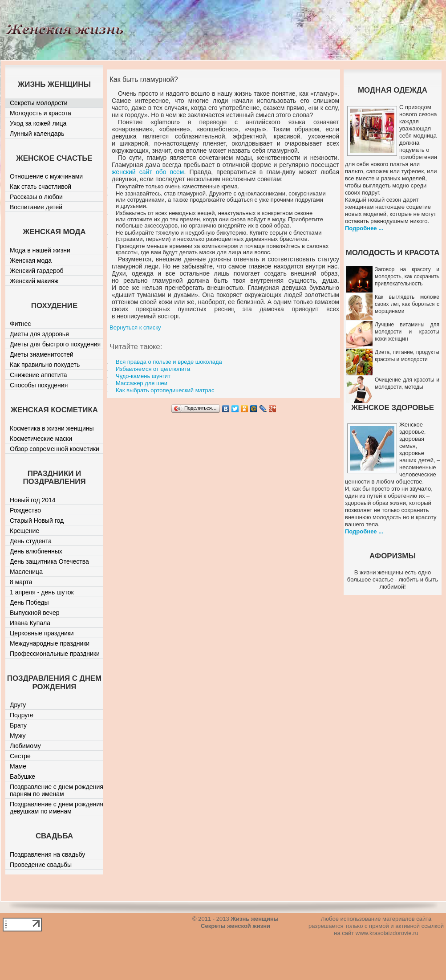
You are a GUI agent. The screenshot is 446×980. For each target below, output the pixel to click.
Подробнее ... (364, 228)
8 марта (21, 582)
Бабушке (22, 777)
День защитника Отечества (49, 561)
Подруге (22, 715)
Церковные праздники (42, 633)
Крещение (24, 531)
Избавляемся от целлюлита (153, 369)
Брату (18, 725)
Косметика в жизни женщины (52, 428)
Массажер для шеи (142, 383)
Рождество (25, 510)
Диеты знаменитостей (42, 354)
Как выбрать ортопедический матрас (165, 390)
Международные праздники (50, 643)
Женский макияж (34, 281)
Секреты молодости (39, 103)
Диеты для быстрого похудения (55, 344)
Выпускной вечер (35, 613)
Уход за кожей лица (38, 123)
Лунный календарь (37, 134)
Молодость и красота (41, 113)
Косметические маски (41, 439)
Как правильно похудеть (45, 365)
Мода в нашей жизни (40, 250)
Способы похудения (39, 385)
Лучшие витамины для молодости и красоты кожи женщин (407, 332)
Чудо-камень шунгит (143, 376)
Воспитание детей (36, 207)
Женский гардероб (37, 271)
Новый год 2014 (33, 500)
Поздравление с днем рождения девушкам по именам (57, 808)
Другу (18, 705)
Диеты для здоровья (39, 334)
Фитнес (20, 324)
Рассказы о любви (36, 197)
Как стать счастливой (41, 187)
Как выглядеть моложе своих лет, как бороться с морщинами (407, 304)
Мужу (18, 736)
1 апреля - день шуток (42, 592)
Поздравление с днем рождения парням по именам (57, 790)
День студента (31, 541)
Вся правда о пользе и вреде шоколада (169, 362)
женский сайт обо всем (148, 172)
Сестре (20, 756)
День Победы (29, 602)
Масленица (26, 572)
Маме (18, 766)
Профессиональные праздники (55, 654)
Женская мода (31, 260)
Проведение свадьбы (41, 865)
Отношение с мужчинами (46, 176)
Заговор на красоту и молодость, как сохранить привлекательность (407, 277)
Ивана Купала (30, 623)
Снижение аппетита (39, 375)
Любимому (25, 746)
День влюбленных (36, 551)
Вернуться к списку (135, 327)
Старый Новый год (37, 520)
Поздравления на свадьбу (47, 854)
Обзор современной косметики (55, 449)
